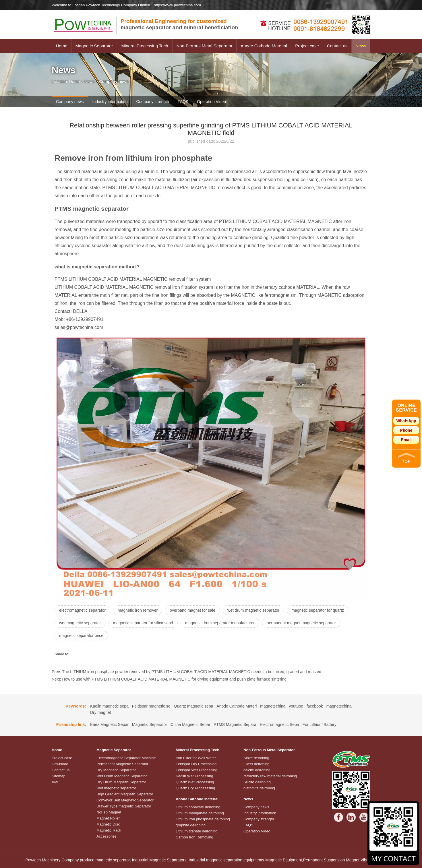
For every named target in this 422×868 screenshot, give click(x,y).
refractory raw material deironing (270, 776)
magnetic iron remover (138, 610)
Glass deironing (256, 764)
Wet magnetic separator (116, 788)
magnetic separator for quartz (318, 610)
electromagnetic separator (82, 610)
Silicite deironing (257, 782)
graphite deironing (191, 825)
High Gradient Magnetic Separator (125, 794)
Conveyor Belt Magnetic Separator (125, 800)
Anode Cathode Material (264, 46)
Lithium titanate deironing (197, 831)
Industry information (110, 102)
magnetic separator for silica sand (143, 623)
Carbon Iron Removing (194, 837)
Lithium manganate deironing (200, 813)
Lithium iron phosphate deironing (203, 819)
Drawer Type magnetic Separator (124, 806)
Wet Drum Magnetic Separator (122, 776)
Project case (307, 46)
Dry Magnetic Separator (116, 770)
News (361, 46)
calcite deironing (257, 770)
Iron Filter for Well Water (196, 758)
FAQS (183, 102)
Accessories (107, 836)
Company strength (152, 102)
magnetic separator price (81, 635)
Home (61, 46)
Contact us (337, 46)
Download (60, 764)
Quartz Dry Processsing (195, 788)
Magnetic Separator (94, 46)
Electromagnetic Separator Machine (126, 758)
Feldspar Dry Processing (196, 764)
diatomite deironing (259, 788)
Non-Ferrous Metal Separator (204, 46)
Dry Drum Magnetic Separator (121, 782)
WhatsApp (406, 421)
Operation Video (211, 102)
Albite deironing (256, 758)
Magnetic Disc (108, 824)
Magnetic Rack (109, 830)
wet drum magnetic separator (253, 610)
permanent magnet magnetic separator (301, 623)
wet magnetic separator (80, 623)
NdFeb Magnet (109, 812)
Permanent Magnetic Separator (122, 764)
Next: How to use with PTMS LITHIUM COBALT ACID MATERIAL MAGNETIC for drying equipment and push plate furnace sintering (169, 679)
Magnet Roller (108, 818)
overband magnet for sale (192, 610)
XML (56, 782)
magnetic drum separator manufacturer (220, 623)
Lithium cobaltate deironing (198, 807)
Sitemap (59, 776)
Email (406, 440)
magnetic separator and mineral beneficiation (179, 24)
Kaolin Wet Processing (194, 776)
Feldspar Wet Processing (197, 770)
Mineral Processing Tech (145, 46)
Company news (70, 102)
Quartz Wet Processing (195, 782)
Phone (406, 430)
